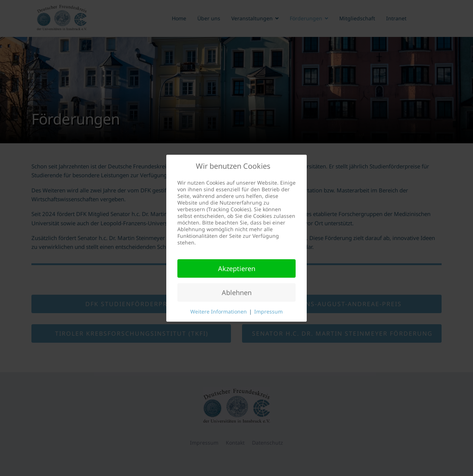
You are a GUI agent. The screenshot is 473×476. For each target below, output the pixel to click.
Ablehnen (237, 292)
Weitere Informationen (219, 311)
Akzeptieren (237, 268)
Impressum (268, 311)
